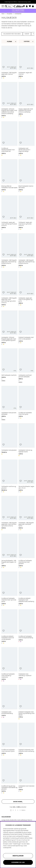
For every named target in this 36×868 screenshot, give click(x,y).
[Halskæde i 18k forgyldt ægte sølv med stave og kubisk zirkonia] (9, 251)
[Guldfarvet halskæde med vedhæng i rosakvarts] (9, 665)
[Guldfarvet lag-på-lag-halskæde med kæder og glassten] (9, 777)
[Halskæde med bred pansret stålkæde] (27, 366)
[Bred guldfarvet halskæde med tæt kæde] (9, 176)
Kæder (27, 34)
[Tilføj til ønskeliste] (4, 67)
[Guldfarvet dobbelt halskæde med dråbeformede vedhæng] (27, 589)
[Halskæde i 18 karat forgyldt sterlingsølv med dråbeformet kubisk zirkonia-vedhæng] (9, 100)
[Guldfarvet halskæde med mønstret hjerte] (9, 739)
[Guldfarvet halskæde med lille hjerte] (27, 403)
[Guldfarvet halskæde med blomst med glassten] (27, 551)
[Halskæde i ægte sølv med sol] (27, 62)
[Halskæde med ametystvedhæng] (9, 702)
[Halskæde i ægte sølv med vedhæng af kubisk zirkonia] (9, 213)
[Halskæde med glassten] (9, 440)
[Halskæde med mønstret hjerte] (27, 777)
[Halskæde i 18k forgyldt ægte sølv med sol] (9, 62)
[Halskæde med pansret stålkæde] (9, 403)
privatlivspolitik (16, 846)
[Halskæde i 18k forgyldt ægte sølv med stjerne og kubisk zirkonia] (27, 251)
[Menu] (3, 6)
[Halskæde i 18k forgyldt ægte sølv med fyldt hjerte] (27, 513)
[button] (27, 6)
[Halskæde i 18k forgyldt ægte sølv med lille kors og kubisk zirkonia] (9, 513)
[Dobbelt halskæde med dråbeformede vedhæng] (27, 739)
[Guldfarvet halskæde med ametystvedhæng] (27, 627)
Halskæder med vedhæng (12, 34)
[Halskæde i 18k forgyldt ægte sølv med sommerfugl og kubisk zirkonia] (9, 289)
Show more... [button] (18, 802)
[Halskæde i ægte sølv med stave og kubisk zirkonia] (27, 213)
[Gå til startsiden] (18, 6)
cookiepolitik (7, 848)
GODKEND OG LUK (18, 862)
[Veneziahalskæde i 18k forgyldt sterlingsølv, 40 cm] (9, 551)
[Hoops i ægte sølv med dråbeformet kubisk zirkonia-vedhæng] (27, 100)
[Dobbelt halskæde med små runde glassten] (27, 328)
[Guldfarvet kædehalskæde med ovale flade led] (9, 139)
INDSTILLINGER (18, 856)
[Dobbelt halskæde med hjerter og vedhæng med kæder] (27, 702)
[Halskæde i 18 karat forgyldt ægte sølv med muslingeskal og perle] (9, 328)
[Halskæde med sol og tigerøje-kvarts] (27, 440)
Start (3, 14)
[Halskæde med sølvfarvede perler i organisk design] (27, 139)
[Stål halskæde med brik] (9, 366)
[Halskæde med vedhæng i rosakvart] (27, 665)
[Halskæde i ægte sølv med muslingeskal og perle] (27, 289)
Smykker (10, 14)
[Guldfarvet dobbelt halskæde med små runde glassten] (9, 627)
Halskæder (18, 14)
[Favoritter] (30, 6)
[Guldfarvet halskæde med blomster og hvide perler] (9, 589)
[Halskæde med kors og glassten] (9, 476)
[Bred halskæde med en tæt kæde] (27, 176)
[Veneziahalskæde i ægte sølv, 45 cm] (27, 476)
